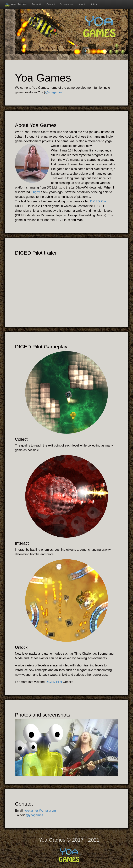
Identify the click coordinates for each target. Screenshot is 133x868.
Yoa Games (16, 5)
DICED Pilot (98, 201)
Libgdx (35, 192)
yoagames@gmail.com (40, 811)
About (82, 4)
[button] (23, 748)
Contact (51, 4)
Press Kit (36, 4)
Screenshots (67, 4)
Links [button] (94, 4)
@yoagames (54, 92)
